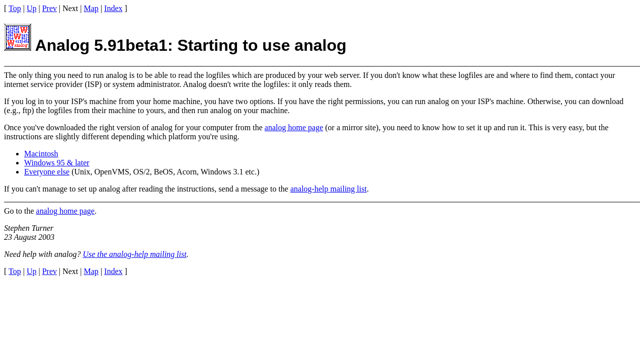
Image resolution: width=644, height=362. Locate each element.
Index (113, 8)
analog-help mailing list (329, 189)
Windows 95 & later (57, 163)
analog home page (294, 127)
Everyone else (47, 172)
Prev (50, 8)
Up (32, 8)
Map (91, 8)
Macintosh (41, 154)
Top (15, 8)
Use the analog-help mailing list (134, 254)
